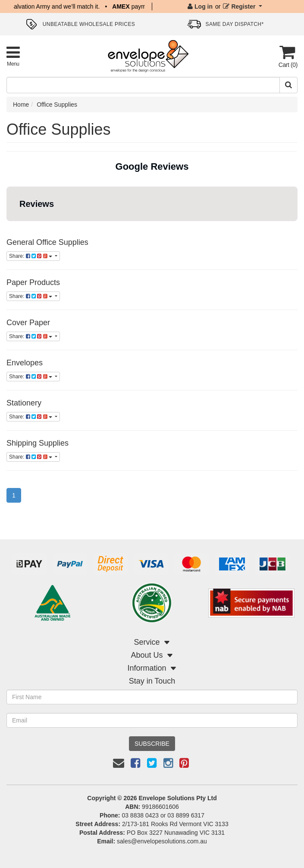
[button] (7, 230)
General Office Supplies (47, 242)
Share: (31, 256)
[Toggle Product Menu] (13, 56)
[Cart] (287, 56)
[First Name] (152, 697)
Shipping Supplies (38, 443)
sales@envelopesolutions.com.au (162, 841)
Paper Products (33, 282)
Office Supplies (57, 105)
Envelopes (25, 363)
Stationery (24, 403)
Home (21, 105)
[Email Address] (152, 720)
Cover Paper (28, 323)
